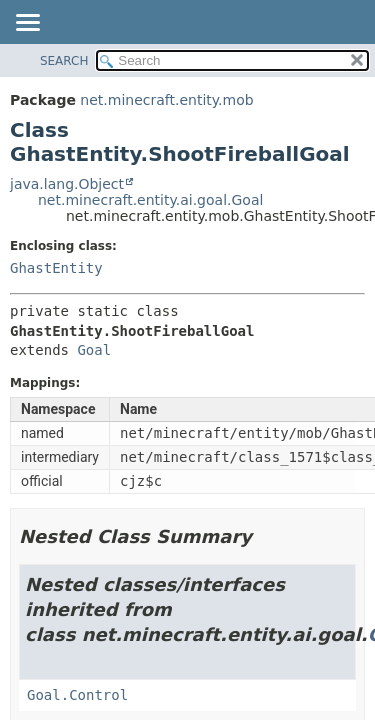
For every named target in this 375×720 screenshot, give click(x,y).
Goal (94, 350)
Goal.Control (77, 695)
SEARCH (64, 61)
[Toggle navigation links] (27, 24)
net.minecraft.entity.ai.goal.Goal (150, 200)
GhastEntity (56, 268)
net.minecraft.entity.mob (166, 100)
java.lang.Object (67, 184)
